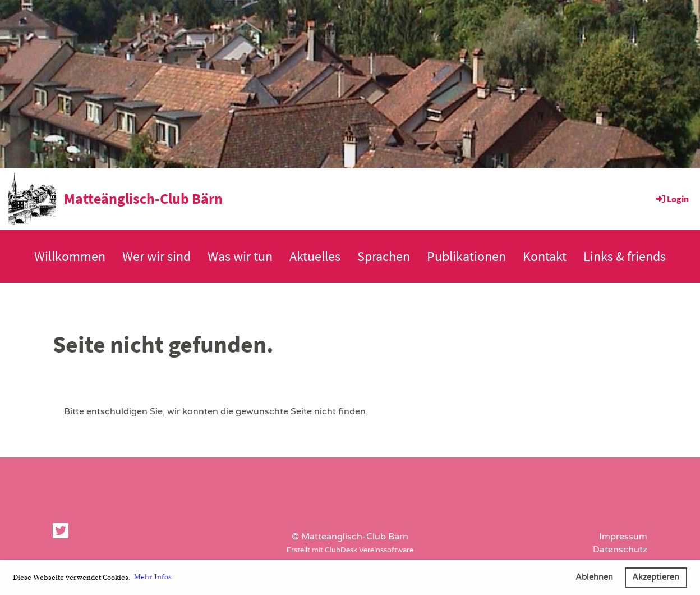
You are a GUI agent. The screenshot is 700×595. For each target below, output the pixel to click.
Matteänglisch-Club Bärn (143, 198)
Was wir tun (240, 256)
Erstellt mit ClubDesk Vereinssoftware (350, 550)
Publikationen (466, 256)
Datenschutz (620, 550)
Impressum (623, 537)
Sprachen (384, 256)
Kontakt (545, 256)
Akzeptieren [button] (656, 577)
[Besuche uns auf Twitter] (61, 532)
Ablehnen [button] (594, 577)
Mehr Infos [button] (153, 577)
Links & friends (625, 256)
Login (672, 199)
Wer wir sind (156, 256)
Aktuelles (315, 256)
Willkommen (70, 256)
